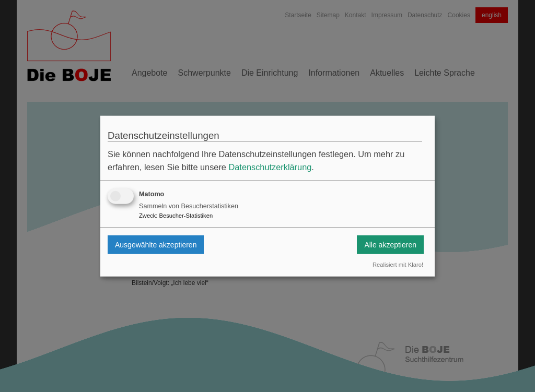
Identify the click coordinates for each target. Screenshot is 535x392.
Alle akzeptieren (390, 244)
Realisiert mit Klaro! (398, 265)
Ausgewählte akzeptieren (156, 244)
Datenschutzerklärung (270, 167)
